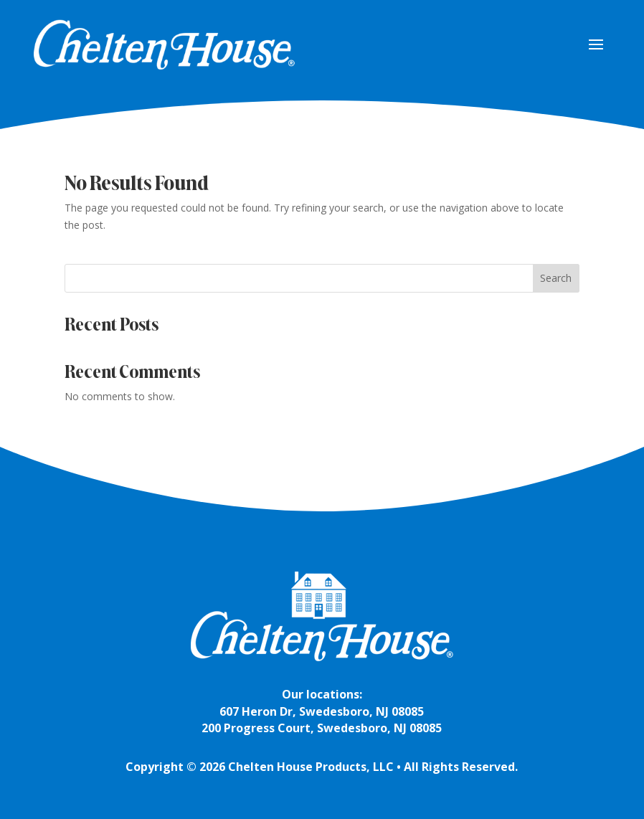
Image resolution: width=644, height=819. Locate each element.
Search (556, 278)
